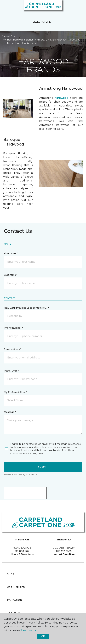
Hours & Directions (22, 554)
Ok (43, 636)
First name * (11, 253)
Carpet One (9, 36)
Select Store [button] (42, 22)
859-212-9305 (64, 551)
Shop (11, 574)
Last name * (11, 275)
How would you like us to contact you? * (26, 308)
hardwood (62, 98)
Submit (43, 467)
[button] (74, 6)
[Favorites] (78, 6)
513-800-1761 (22, 551)
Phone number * (13, 328)
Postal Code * (11, 371)
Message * (10, 412)
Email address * (13, 349)
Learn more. (29, 630)
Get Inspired (16, 587)
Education (15, 600)
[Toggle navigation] (5, 6)
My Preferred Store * (15, 392)
